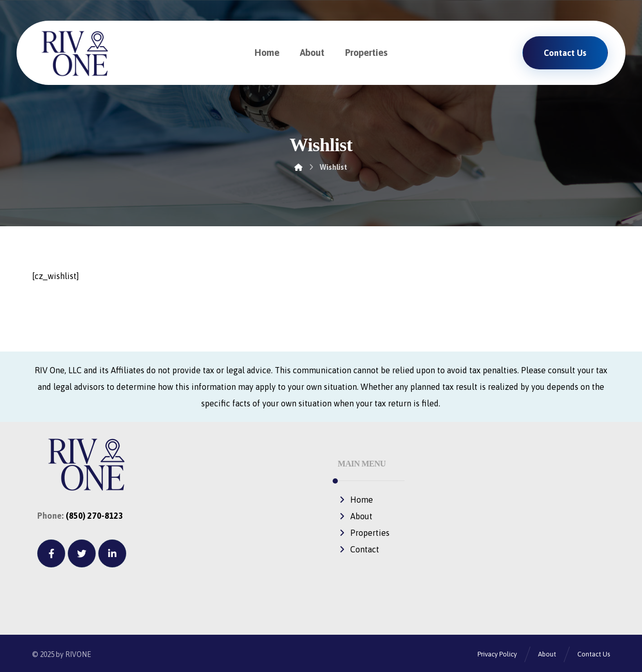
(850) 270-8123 (94, 516)
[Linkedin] (112, 553)
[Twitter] (82, 553)
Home (355, 500)
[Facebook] (51, 553)
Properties (364, 533)
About (355, 516)
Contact (359, 549)
